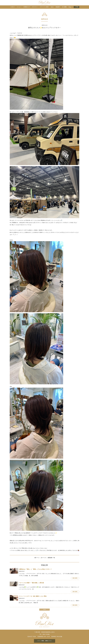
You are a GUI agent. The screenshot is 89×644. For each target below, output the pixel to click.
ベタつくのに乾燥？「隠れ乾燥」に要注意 (31, 583)
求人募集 (64, 7)
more (44, 610)
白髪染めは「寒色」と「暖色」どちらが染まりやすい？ (35, 569)
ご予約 (76, 7)
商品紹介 (58, 7)
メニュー (19, 7)
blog (70, 7)
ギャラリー (35, 7)
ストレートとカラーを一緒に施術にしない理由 (33, 596)
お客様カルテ (27, 7)
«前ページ (37, 558)
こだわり (13, 7)
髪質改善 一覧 (51, 558)
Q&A (52, 7)
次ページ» (44, 558)
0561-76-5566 (46, 634)
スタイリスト (44, 7)
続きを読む (75, 578)
